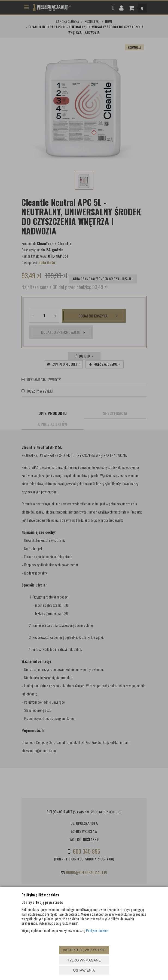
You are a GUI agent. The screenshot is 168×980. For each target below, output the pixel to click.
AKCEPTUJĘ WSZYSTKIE (84, 950)
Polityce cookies (97, 930)
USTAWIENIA (84, 970)
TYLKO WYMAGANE (84, 960)
